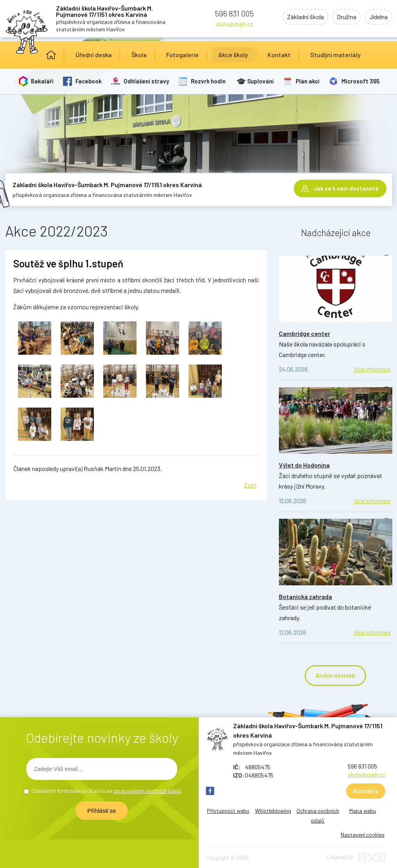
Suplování (261, 81)
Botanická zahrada (305, 596)
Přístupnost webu (228, 811)
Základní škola (303, 17)
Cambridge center (304, 333)
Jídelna (378, 17)
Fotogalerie (182, 55)
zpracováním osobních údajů (147, 791)
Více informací (372, 369)
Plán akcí (308, 81)
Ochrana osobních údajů (318, 816)
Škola (139, 55)
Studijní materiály (335, 55)
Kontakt (279, 55)
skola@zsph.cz (234, 24)
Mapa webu (363, 811)
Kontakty (366, 791)
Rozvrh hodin (209, 81)
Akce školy (233, 55)
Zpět (251, 485)
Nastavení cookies (363, 835)
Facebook (89, 81)
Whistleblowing (273, 811)
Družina (345, 17)
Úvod (51, 55)
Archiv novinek (335, 675)
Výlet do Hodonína (304, 465)
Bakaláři (43, 81)
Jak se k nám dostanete (346, 188)
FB (210, 791)
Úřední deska (94, 55)
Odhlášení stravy (147, 81)
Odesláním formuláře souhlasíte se (106, 791)
